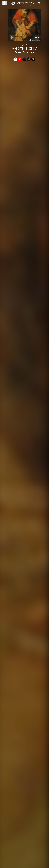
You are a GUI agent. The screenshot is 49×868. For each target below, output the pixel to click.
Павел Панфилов (24, 53)
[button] (37, 37)
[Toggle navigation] (46, 3)
